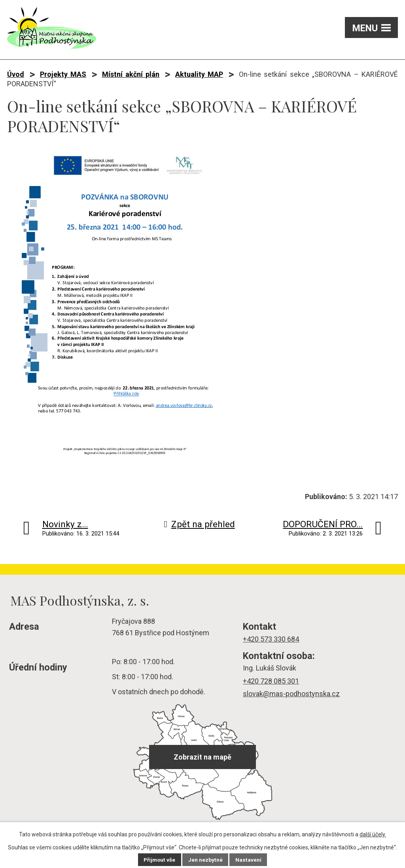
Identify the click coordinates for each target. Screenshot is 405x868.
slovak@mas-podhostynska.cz (291, 694)
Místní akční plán (131, 74)
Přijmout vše (159, 860)
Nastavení (249, 860)
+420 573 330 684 (271, 639)
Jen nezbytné (206, 860)
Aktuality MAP (199, 74)
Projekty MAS (63, 74)
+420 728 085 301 (271, 681)
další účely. (373, 834)
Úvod (16, 74)
